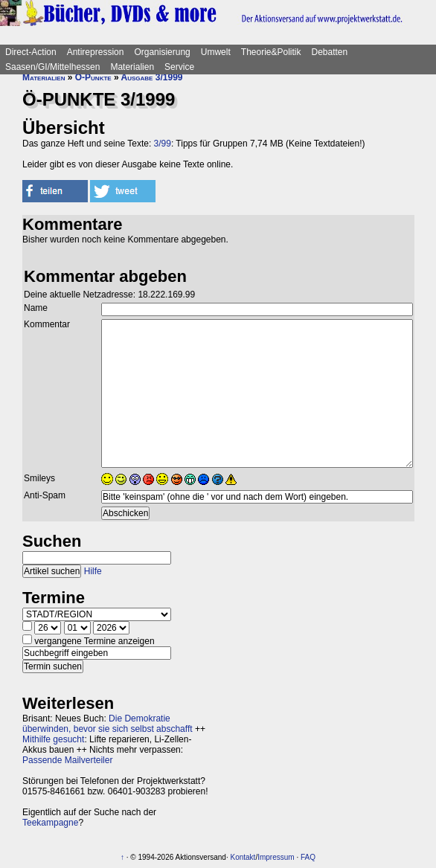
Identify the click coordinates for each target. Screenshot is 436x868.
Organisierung (162, 52)
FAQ (308, 857)
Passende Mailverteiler (67, 760)
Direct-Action (31, 52)
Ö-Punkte (93, 77)
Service (179, 67)
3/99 (163, 144)
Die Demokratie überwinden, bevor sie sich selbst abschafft (108, 724)
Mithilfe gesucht (53, 739)
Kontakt (243, 857)
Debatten (330, 52)
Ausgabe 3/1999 (152, 77)
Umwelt (216, 52)
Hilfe (93, 571)
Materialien (132, 67)
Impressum (276, 857)
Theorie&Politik (271, 52)
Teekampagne (50, 823)
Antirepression (96, 52)
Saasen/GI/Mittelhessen (52, 67)
